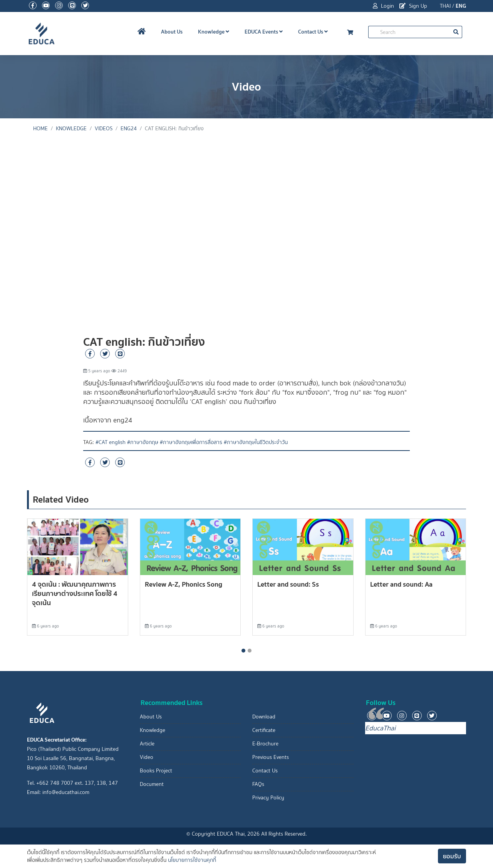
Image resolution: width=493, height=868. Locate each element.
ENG (461, 6)
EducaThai (380, 728)
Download (264, 717)
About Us (172, 32)
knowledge (71, 129)
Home (40, 129)
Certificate (264, 730)
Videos (104, 129)
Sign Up (413, 6)
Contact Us (313, 32)
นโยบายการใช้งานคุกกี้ (192, 860)
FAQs (258, 784)
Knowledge (214, 32)
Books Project (156, 771)
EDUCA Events (264, 32)
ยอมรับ (452, 856)
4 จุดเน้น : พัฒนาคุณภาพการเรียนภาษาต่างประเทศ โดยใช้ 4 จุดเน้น (75, 593)
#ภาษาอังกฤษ (143, 442)
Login (383, 6)
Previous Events (271, 757)
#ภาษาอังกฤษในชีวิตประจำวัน (256, 442)
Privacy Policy (268, 798)
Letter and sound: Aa (401, 584)
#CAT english (111, 442)
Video (147, 757)
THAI (445, 6)
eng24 (129, 129)
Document (152, 784)
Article (147, 744)
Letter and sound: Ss (288, 584)
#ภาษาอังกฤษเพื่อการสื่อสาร (191, 442)
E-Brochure (265, 744)
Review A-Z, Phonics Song (184, 584)
